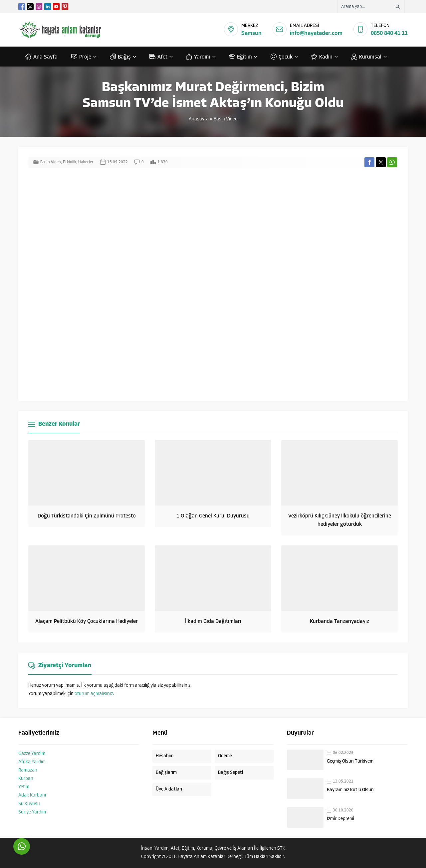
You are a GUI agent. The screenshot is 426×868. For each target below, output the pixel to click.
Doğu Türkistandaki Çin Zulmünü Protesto (87, 516)
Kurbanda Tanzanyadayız (339, 622)
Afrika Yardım (32, 762)
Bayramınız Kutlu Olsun (350, 790)
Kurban (26, 779)
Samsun (251, 33)
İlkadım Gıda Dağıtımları (213, 622)
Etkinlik (70, 162)
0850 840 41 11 (389, 33)
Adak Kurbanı (32, 795)
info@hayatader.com (316, 33)
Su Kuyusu (29, 804)
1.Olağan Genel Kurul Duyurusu (213, 516)
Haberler (86, 162)
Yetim (24, 787)
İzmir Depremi (340, 819)
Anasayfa (199, 119)
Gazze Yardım (32, 754)
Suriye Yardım (32, 812)
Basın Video (226, 119)
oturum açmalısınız (94, 694)
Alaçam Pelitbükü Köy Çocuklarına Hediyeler (87, 622)
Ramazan (28, 770)
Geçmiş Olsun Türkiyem (350, 761)
